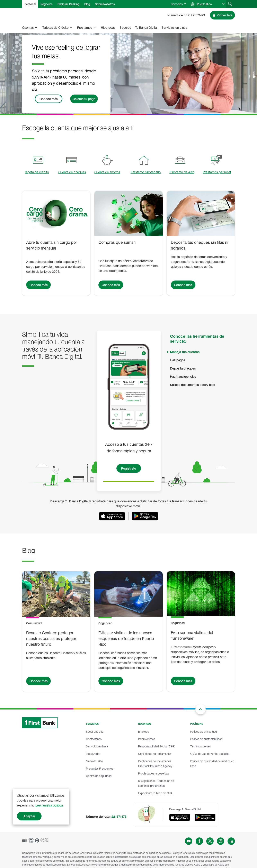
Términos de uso (201, 746)
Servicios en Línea (174, 27)
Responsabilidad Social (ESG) (157, 746)
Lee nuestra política (49, 805)
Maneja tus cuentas (185, 352)
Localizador (93, 754)
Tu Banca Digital (146, 27)
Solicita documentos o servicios (193, 385)
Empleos (144, 732)
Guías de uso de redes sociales (210, 754)
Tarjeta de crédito (37, 172)
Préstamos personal (217, 172)
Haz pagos (178, 360)
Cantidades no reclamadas (155, 754)
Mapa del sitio (94, 761)
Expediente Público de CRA (155, 793)
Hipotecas (108, 27)
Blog (87, 4)
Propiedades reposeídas (154, 773)
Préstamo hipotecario (146, 172)
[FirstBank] (37, 15)
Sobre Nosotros (105, 4)
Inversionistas (147, 739)
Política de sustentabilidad (206, 739)
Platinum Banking (68, 4)
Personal (30, 4)
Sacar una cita (95, 732)
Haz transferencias (183, 376)
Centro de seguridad (99, 776)
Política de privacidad (204, 732)
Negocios (47, 4)
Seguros (125, 27)
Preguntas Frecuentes (100, 768)
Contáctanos (94, 739)
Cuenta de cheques (72, 172)
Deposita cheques (183, 368)
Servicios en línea (97, 746)
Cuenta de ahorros (107, 172)
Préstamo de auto (182, 172)
